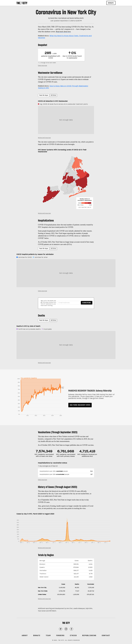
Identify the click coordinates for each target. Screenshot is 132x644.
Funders (60, 636)
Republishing (89, 636)
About (25, 636)
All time (53, 95)
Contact (106, 636)
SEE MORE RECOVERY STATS (80, 405)
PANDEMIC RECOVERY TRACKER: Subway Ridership (90, 391)
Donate (111, 3)
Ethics (73, 636)
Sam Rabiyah (62, 18)
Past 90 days (44, 95)
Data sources (42, 66)
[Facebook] (71, 629)
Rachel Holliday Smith (77, 18)
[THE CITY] (66, 623)
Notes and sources (44, 138)
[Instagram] (66, 629)
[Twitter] (61, 629)
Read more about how (63, 32)
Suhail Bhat (54, 18)
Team (48, 636)
